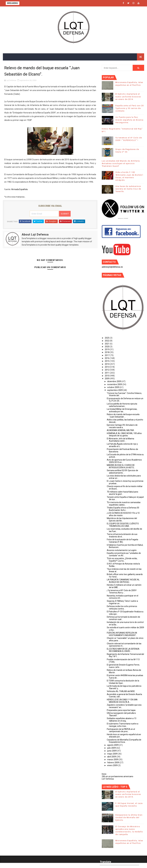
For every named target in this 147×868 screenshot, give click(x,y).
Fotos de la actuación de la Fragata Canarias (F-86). (122, 541)
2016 (107, 358)
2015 (107, 361)
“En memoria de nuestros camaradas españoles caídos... (124, 504)
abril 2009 (112, 757)
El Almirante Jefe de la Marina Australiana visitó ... (120, 440)
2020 (107, 347)
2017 (107, 355)
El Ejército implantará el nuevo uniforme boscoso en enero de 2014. (128, 97)
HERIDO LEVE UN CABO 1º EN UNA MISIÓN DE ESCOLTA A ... (122, 701)
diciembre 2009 (114, 381)
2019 (107, 349)
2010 (107, 376)
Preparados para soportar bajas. (121, 710)
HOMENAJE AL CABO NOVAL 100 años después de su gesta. (124, 435)
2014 (107, 364)
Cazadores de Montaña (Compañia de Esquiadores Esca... (124, 741)
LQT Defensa (108, 779)
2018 (107, 352)
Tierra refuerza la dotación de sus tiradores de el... (122, 535)
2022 (107, 341)
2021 (107, 344)
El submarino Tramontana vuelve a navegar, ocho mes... (123, 725)
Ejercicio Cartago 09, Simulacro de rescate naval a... (122, 426)
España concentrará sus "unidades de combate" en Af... (124, 554)
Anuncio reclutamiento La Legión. (122, 550)
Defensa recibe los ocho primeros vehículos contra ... (122, 607)
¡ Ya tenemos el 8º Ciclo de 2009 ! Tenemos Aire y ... (122, 592)
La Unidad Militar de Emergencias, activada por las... (122, 410)
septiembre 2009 (115, 390)
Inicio (104, 774)
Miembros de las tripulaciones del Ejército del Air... (122, 519)
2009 (107, 379)
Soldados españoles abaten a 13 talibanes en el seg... (122, 720)
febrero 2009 (113, 763)
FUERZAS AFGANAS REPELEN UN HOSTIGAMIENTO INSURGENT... (122, 634)
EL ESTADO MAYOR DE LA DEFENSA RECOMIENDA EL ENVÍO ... (123, 650)
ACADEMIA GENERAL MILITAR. (121, 430)
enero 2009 (113, 765)
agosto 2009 (113, 745)
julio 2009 (112, 748)
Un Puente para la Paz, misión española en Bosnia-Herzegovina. (130, 120)
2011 (107, 373)
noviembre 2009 (115, 384)
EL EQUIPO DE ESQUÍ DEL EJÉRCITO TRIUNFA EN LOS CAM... (123, 525)
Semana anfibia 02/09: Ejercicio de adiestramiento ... (122, 472)
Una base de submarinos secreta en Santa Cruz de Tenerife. (128, 189)
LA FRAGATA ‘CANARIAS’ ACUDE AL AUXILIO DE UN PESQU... (123, 581)
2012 (107, 370)
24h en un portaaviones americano (117, 776)
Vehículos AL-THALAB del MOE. (121, 691)
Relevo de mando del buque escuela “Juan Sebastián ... (123, 416)
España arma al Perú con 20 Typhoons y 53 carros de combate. (130, 108)
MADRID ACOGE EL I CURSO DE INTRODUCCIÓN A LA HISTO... (121, 466)
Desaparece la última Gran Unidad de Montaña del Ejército (129, 817)
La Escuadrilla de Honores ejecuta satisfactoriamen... (122, 405)
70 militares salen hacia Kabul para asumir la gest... (122, 493)
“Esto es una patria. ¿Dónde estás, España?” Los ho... (122, 560)
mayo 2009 (113, 754)
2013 (107, 367)
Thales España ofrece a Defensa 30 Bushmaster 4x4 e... (123, 509)
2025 (107, 338)
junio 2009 (112, 751)
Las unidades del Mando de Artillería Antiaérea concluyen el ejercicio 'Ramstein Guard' (121, 163)
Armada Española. (20, 189)
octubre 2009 (113, 387)
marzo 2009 (113, 759)
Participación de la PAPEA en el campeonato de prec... (121, 730)
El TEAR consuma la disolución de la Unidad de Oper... (123, 682)
